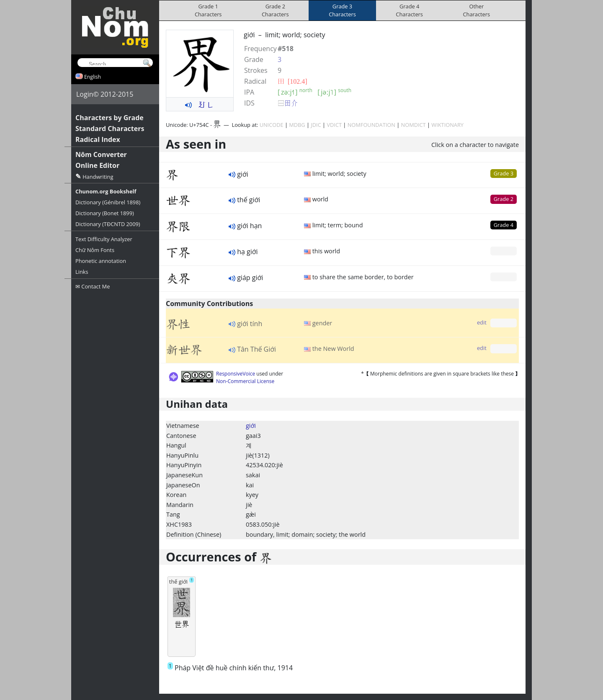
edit (482, 322)
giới (251, 426)
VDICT (334, 125)
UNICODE (272, 125)
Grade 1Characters (208, 10)
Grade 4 (504, 225)
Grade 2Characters (275, 10)
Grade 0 (504, 251)
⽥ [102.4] (292, 81)
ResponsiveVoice (236, 374)
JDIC (316, 125)
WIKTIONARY (447, 125)
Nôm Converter (101, 154)
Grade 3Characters (342, 10)
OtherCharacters (477, 10)
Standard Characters (110, 129)
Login (85, 94)
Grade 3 (504, 173)
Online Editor (97, 165)
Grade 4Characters (409, 10)
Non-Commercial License (245, 381)
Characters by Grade (110, 118)
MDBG (297, 125)
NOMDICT (414, 125)
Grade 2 (504, 199)
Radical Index (98, 139)
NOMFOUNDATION (371, 125)
